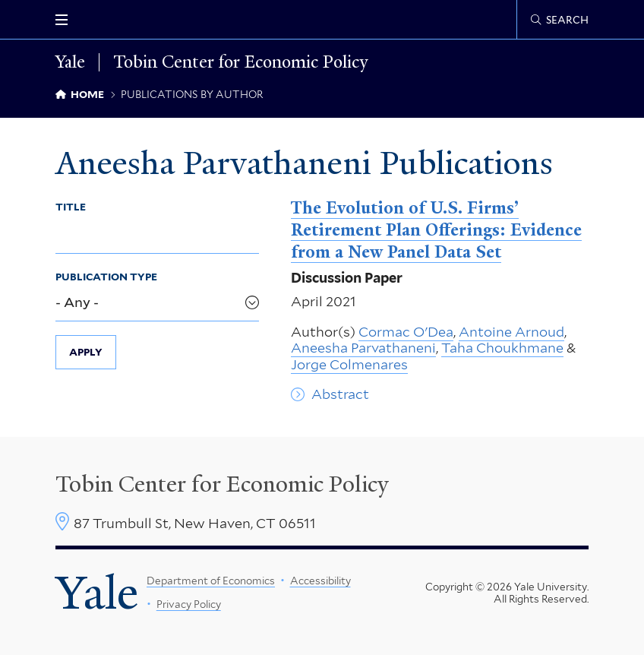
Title (71, 207)
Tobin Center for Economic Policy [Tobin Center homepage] (222, 484)
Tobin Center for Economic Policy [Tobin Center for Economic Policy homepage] (240, 62)
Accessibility (320, 581)
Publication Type (106, 277)
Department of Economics (211, 581)
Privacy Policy (189, 604)
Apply (86, 352)
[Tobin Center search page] (560, 20)
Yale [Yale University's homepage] (97, 593)
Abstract (340, 394)
